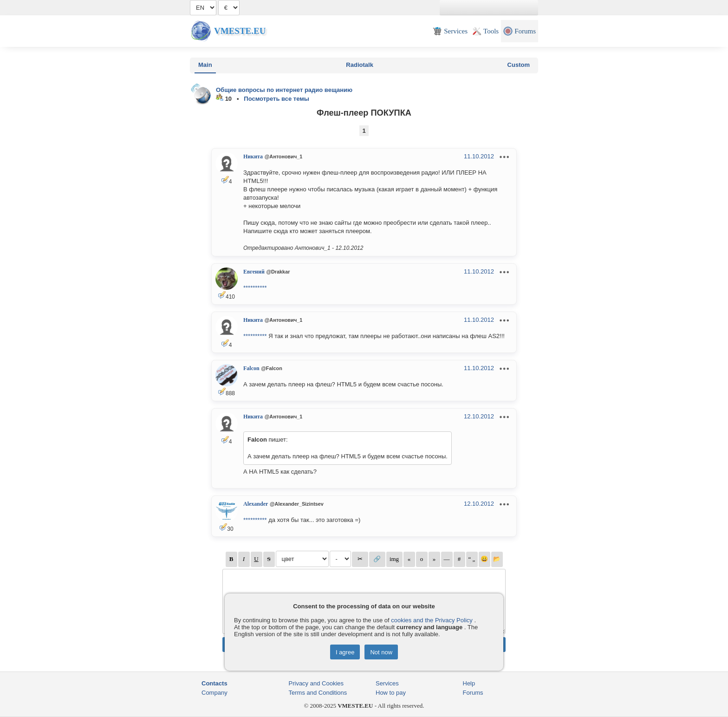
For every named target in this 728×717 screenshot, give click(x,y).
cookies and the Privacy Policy (432, 620)
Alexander (256, 504)
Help (469, 683)
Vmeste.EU (240, 31)
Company (214, 693)
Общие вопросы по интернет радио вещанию (284, 90)
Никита (253, 156)
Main (205, 65)
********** (255, 288)
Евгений (254, 272)
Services (387, 683)
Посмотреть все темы (276, 99)
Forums (473, 693)
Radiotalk (360, 65)
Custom (519, 65)
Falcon (251, 368)
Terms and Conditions (318, 693)
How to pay (391, 693)
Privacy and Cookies (316, 683)
